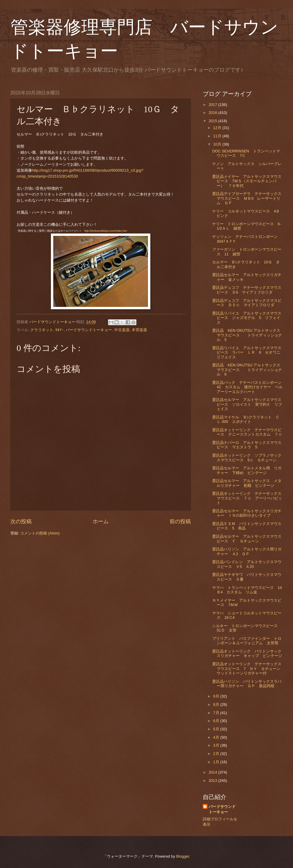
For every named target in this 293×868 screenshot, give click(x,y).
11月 (218, 136)
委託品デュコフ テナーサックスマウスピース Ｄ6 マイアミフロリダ (247, 290)
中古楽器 (122, 330)
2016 (213, 113)
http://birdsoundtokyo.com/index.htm (106, 231)
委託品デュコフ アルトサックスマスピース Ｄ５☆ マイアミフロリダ (247, 303)
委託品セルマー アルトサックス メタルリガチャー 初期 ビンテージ (247, 483)
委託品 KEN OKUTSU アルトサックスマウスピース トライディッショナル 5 (247, 335)
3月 (217, 745)
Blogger (183, 856)
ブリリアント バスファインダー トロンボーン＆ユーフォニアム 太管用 (247, 641)
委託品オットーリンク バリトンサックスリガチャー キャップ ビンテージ (247, 653)
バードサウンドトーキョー (89, 330)
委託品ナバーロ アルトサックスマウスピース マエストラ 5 (247, 445)
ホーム (101, 521)
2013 (213, 781)
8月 (217, 704)
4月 (217, 737)
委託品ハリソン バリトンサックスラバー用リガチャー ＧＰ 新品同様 (247, 684)
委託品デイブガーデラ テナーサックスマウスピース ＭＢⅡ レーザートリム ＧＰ (247, 198)
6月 (217, 721)
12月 (218, 128)
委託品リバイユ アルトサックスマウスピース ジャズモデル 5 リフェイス (247, 318)
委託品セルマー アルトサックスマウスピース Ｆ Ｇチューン (247, 539)
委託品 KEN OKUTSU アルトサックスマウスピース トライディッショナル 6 (247, 370)
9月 (217, 696)
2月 (217, 754)
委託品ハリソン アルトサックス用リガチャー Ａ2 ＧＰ (247, 551)
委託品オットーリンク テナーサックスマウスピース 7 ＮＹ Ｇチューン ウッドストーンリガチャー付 (248, 669)
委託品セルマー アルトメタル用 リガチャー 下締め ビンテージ (247, 470)
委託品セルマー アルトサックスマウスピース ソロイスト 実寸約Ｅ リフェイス (247, 404)
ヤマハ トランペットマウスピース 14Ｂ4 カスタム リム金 (247, 590)
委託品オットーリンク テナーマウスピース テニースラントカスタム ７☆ (247, 432)
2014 (213, 772)
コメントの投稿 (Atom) (40, 533)
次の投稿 (21, 521)
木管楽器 (139, 330)
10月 (218, 144)
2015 (213, 121)
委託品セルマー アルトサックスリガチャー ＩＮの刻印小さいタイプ (247, 513)
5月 (217, 729)
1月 (217, 762)
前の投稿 (180, 521)
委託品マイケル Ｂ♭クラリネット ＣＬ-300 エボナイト (246, 419)
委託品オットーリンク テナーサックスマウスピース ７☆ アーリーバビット (247, 498)
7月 (217, 713)
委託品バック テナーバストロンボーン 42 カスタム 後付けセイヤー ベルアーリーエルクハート (249, 387)
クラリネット (42, 330)
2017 (213, 105)
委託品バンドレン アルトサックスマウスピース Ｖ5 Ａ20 (247, 564)
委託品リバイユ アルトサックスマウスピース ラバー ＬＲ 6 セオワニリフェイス (247, 352)
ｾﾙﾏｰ (59, 330)
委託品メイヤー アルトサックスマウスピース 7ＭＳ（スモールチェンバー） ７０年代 (247, 181)
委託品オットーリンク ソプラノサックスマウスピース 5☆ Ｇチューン (247, 458)
